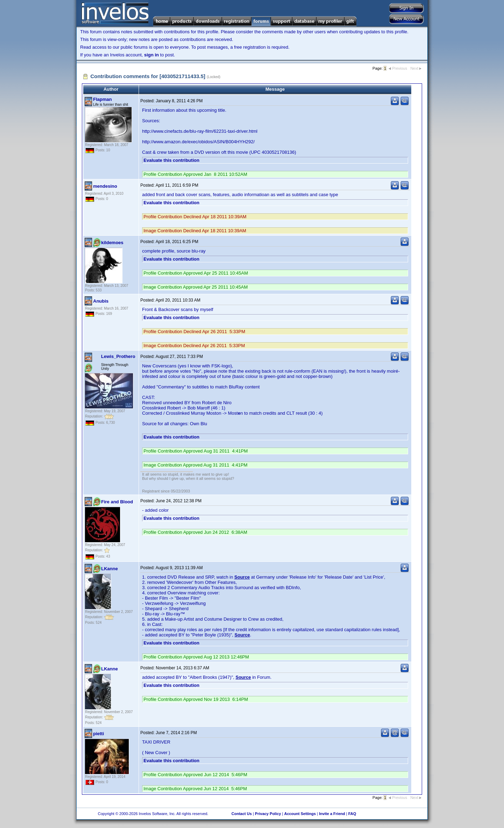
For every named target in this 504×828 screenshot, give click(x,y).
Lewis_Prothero (118, 356)
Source (242, 577)
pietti (99, 734)
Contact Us (241, 814)
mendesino (105, 186)
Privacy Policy (268, 814)
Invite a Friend (332, 814)
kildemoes (112, 243)
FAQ (352, 814)
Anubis (101, 301)
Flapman (102, 99)
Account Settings (300, 814)
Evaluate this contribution (171, 160)
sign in (152, 55)
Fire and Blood (117, 502)
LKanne (110, 569)
